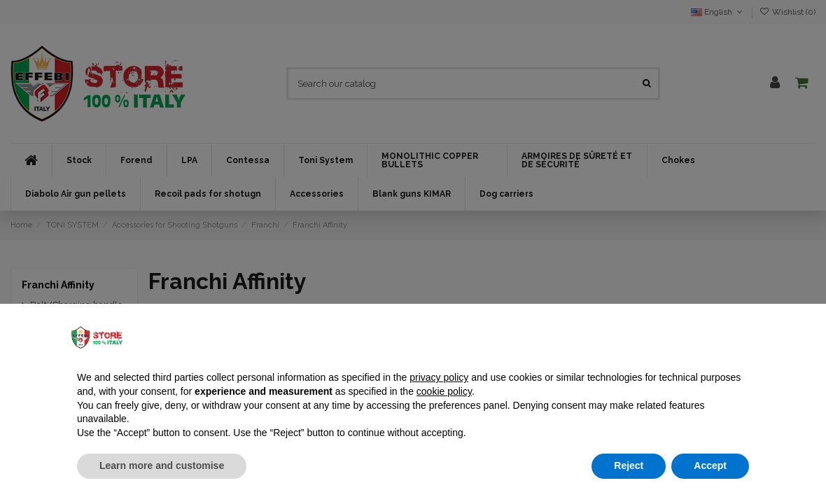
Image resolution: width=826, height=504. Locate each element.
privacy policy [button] (439, 377)
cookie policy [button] (444, 391)
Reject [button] (629, 465)
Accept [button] (710, 465)
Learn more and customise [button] (162, 465)
